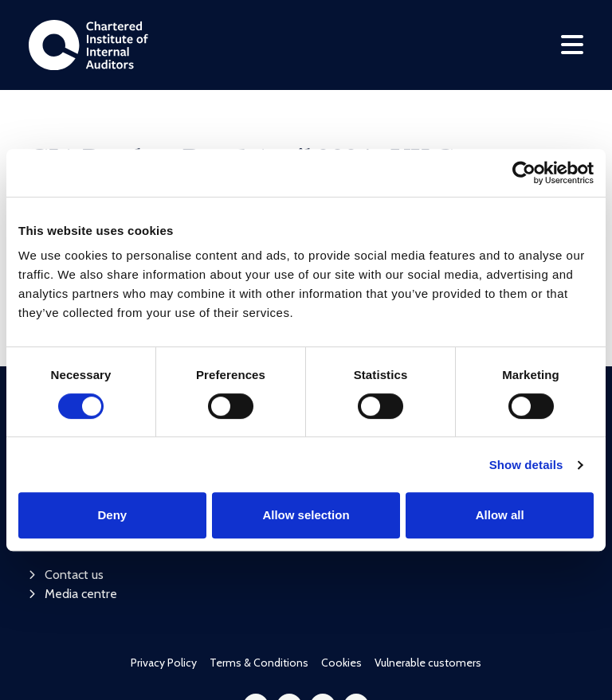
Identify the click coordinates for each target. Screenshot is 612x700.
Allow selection (306, 515)
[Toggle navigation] (572, 45)
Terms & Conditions (259, 562)
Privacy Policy (164, 562)
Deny (112, 515)
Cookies (341, 562)
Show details (526, 465)
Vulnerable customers (428, 562)
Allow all (500, 515)
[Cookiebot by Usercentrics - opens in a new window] (524, 173)
